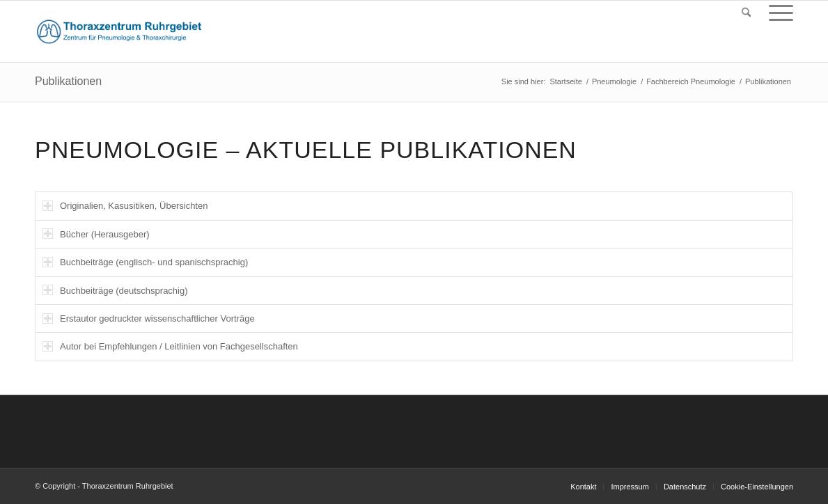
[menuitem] (746, 13)
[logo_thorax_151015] (119, 31)
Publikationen (68, 81)
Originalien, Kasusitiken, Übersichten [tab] (125, 206)
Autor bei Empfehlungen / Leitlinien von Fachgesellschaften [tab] (170, 346)
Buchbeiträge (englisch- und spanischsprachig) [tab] (145, 262)
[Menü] (776, 13)
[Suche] (746, 13)
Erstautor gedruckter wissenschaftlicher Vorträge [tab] (149, 318)
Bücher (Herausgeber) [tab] (96, 234)
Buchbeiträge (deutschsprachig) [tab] (115, 290)
